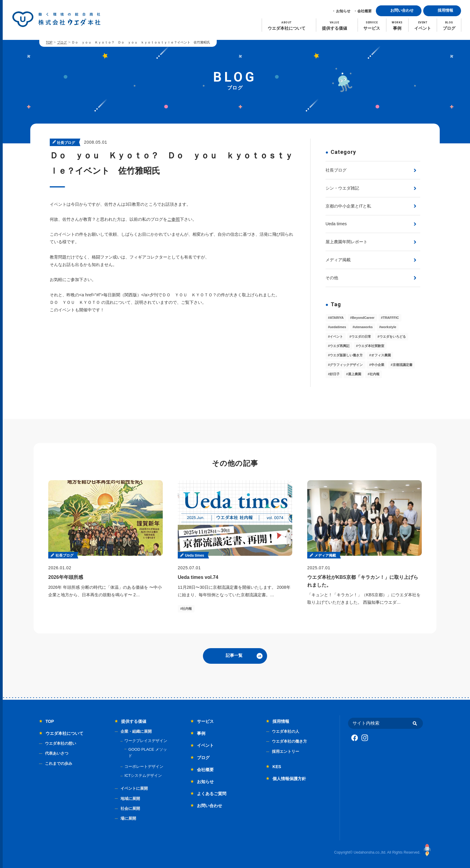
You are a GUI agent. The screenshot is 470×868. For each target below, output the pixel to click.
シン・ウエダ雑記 (342, 188)
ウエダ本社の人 (286, 731)
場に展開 (128, 818)
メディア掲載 (338, 260)
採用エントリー (286, 751)
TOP (49, 42)
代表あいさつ (57, 753)
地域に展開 (130, 799)
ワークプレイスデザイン (146, 741)
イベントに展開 (134, 788)
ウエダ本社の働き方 (289, 741)
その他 (332, 278)
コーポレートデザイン (144, 766)
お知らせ (343, 11)
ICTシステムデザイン (143, 775)
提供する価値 (134, 721)
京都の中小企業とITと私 (348, 206)
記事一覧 (234, 655)
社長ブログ (336, 170)
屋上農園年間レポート (347, 242)
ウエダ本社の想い (61, 743)
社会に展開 (130, 808)
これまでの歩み (59, 763)
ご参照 (174, 219)
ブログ (62, 42)
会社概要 (364, 11)
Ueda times (336, 224)
